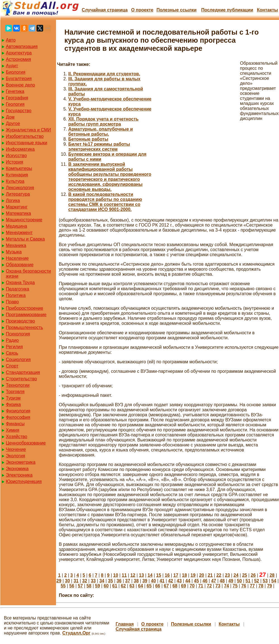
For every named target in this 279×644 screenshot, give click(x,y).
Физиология (18, 411)
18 (185, 575)
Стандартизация (23, 372)
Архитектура (19, 53)
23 (227, 575)
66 (158, 586)
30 (67, 581)
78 (261, 586)
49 (231, 581)
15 (159, 575)
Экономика (17, 469)
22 (219, 575)
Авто (11, 40)
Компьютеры (19, 168)
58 (89, 586)
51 (248, 581)
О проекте (142, 10)
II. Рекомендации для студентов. (104, 74)
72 (209, 586)
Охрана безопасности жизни (28, 274)
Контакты (267, 10)
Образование (20, 265)
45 (196, 581)
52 (257, 581)
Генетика (15, 91)
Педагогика (18, 289)
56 (72, 586)
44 (188, 581)
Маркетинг (17, 207)
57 (80, 586)
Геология (15, 104)
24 (236, 575)
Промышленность (24, 327)
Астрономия (18, 59)
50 (239, 581)
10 (116, 575)
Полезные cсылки (176, 10)
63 (132, 586)
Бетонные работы (88, 139)
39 (145, 581)
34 (102, 581)
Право (12, 302)
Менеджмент (19, 233)
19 (193, 575)
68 (175, 586)
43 (179, 581)
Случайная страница (105, 10)
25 (245, 575)
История (14, 162)
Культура (15, 181)
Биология (16, 72)
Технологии (18, 385)
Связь (12, 353)
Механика (16, 245)
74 (227, 586)
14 (150, 575)
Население (17, 258)
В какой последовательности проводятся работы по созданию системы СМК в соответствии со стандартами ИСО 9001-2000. (105, 202)
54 (274, 581)
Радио (12, 340)
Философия (18, 417)
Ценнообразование (26, 443)
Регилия (14, 347)
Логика (13, 200)
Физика (13, 404)
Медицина (16, 226)
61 (115, 586)
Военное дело (20, 85)
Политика (16, 295)
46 (205, 581)
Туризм (13, 398)
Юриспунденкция (24, 481)
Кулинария (17, 175)
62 (123, 586)
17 (176, 575)
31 (76, 581)
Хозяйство (17, 437)
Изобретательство (25, 136)
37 (128, 581)
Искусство (16, 156)
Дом (10, 117)
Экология (15, 456)
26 (253, 575)
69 (183, 586)
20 (202, 575)
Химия (13, 430)
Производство (20, 321)
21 (210, 575)
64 (140, 586)
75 (235, 586)
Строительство (21, 379)
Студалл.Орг (77, 633)
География (17, 98)
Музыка (14, 252)
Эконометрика (21, 462)
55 (63, 586)
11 (124, 575)
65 (149, 586)
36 (119, 581)
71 (201, 586)
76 (244, 586)
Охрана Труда (20, 283)
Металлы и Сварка (25, 239)
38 (136, 581)
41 (162, 581)
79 (270, 586)
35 (110, 581)
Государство (19, 111)
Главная (125, 624)
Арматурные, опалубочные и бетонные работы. (101, 132)
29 (59, 581)
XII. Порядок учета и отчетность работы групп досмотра (103, 122)
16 (167, 575)
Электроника (19, 475)
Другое (13, 123)
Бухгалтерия (19, 79)
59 (98, 586)
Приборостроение (25, 308)
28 (272, 575)
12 (133, 575)
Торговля (15, 392)
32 (85, 581)
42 (171, 581)
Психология (18, 334)
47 (214, 581)
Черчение (16, 449)
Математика (18, 213)
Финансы (15, 424)
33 (93, 581)
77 (252, 586)
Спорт (12, 366)
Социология (18, 360)
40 (154, 581)
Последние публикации (227, 10)
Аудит (12, 66)
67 (166, 586)
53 (265, 581)
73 (218, 586)
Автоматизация (22, 46)
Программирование (26, 315)
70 (192, 586)
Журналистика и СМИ (28, 130)
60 (106, 586)
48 (222, 581)
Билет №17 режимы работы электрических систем (99, 147)
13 (142, 575)
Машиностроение (24, 220)
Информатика (20, 149)
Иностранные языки (26, 143)
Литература (18, 194)
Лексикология (20, 188)
